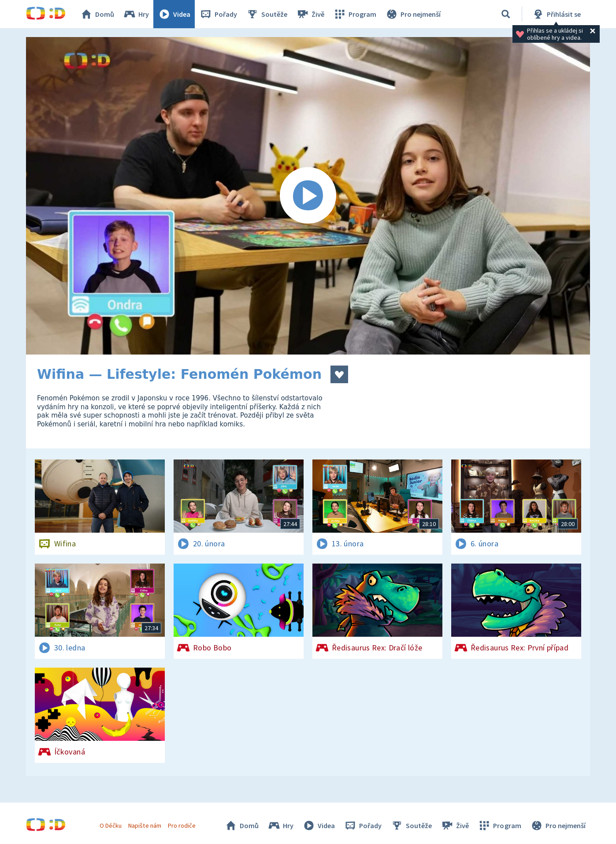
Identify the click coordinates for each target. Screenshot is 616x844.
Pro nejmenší (413, 14)
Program (355, 14)
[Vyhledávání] (506, 14)
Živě (310, 14)
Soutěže (267, 14)
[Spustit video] (308, 196)
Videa (174, 14)
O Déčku (111, 825)
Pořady (218, 14)
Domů (97, 14)
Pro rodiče (182, 825)
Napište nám (145, 825)
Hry (136, 14)
